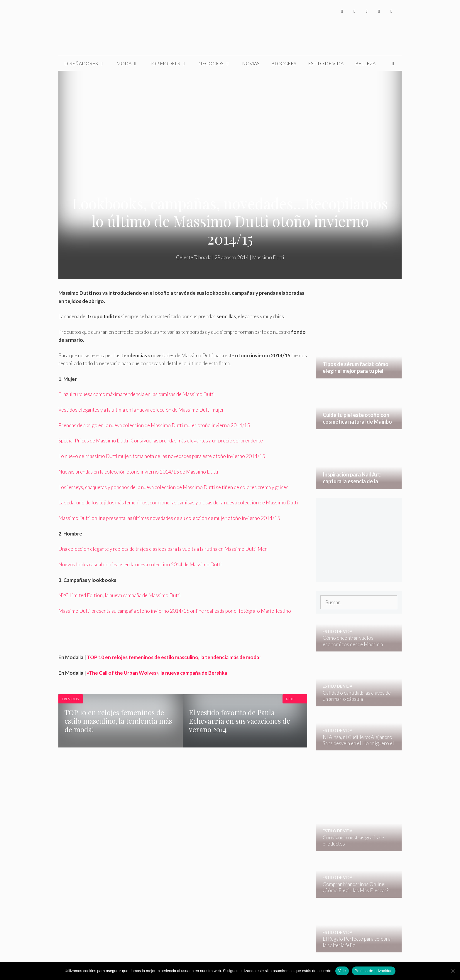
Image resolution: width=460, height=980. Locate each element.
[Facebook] (342, 11)
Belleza (365, 63)
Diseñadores (87, 63)
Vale (342, 971)
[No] (453, 971)
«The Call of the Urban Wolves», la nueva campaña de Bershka (157, 673)
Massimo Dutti (268, 257)
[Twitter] (354, 11)
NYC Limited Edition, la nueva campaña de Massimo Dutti (120, 595)
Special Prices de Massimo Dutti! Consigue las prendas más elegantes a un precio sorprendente (161, 441)
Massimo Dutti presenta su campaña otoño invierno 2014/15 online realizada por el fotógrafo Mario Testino (175, 611)
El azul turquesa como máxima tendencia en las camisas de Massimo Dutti (137, 394)
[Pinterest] (391, 11)
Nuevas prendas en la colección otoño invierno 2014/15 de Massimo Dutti (138, 472)
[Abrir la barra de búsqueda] (393, 63)
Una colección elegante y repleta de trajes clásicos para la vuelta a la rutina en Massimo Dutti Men (163, 549)
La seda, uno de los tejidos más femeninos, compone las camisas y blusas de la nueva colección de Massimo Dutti (178, 502)
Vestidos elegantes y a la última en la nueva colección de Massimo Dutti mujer (141, 410)
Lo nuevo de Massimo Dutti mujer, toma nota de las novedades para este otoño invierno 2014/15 (162, 456)
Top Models (171, 63)
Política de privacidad (374, 971)
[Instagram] (367, 11)
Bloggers (284, 63)
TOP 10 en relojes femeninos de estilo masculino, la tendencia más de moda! (174, 657)
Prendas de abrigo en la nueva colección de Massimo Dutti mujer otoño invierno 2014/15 (154, 425)
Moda (130, 63)
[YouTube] (379, 11)
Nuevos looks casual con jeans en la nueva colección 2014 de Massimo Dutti (140, 564)
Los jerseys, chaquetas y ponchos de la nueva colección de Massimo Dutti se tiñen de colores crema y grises (173, 487)
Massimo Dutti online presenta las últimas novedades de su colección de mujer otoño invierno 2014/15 (169, 518)
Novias (251, 63)
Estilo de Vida (326, 63)
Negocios (217, 63)
